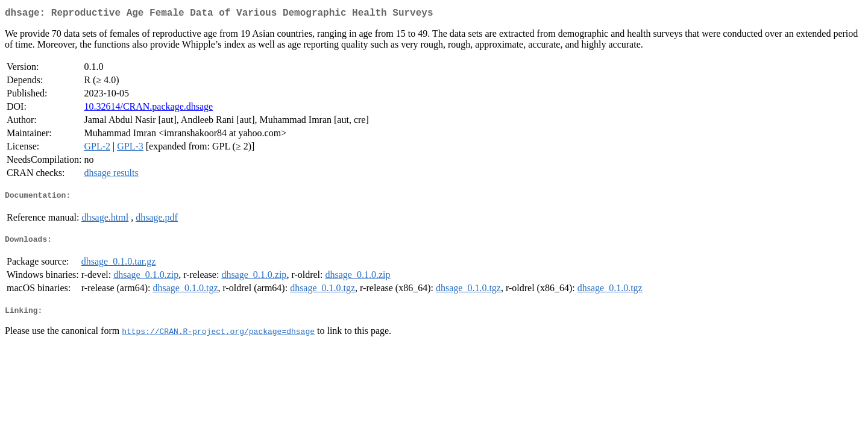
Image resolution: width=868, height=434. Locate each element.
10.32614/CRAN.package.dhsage (148, 109)
